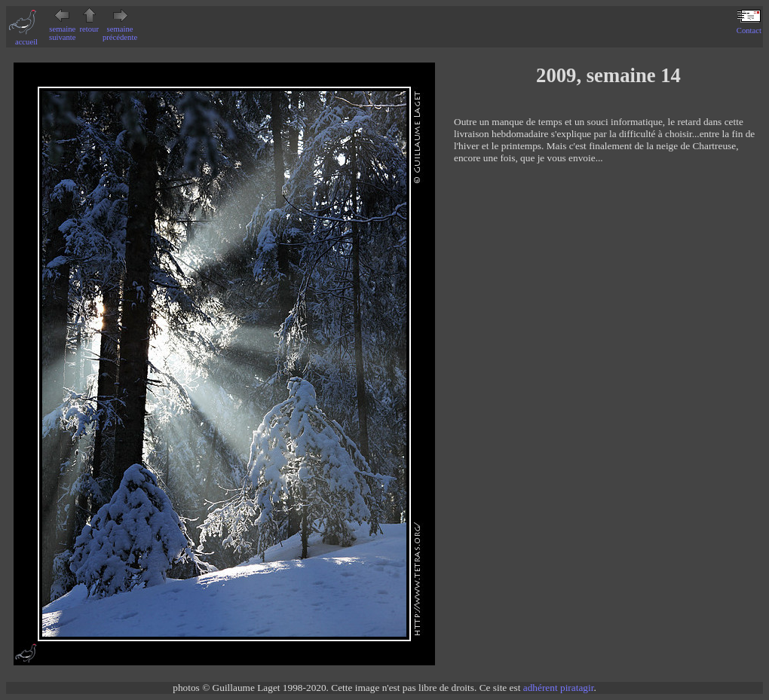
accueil (26, 38)
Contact (749, 26)
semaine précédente (120, 29)
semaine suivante (63, 29)
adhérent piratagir (559, 688)
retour (89, 25)
